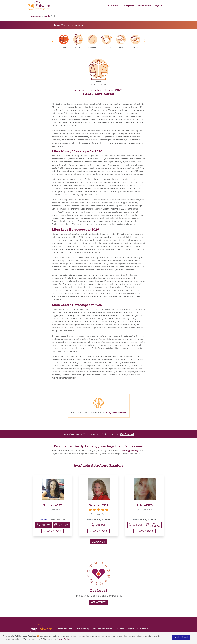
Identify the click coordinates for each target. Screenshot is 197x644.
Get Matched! (99, 602)
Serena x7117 (99, 505)
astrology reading (130, 451)
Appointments (53, 531)
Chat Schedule (153, 525)
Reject (181, 641)
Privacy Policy (63, 639)
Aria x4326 (144, 505)
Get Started (112, 6)
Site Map (120, 629)
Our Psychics (128, 6)
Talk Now (44, 525)
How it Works (145, 6)
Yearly (47, 16)
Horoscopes (35, 16)
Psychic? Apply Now (138, 629)
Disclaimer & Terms (103, 629)
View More (99, 542)
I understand (181, 637)
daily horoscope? (116, 413)
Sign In (158, 6)
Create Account (64, 629)
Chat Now (61, 525)
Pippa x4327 (53, 505)
